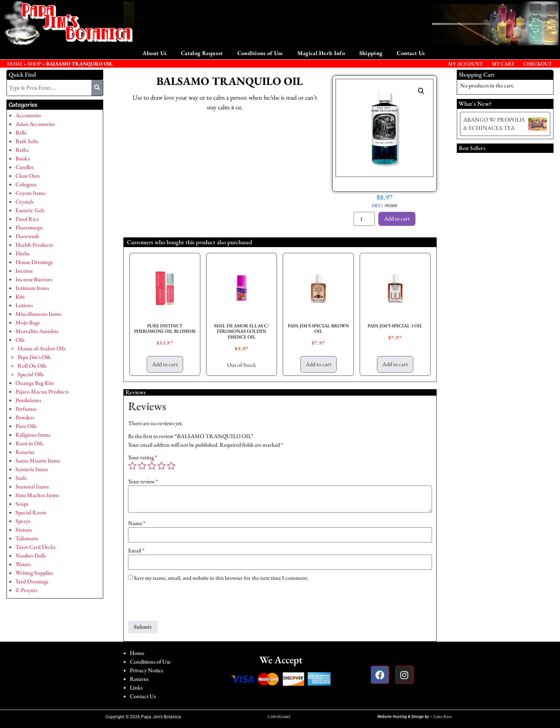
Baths (22, 150)
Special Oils (31, 374)
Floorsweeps (29, 227)
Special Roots (31, 512)
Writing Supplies (34, 573)
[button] (421, 91)
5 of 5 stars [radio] (171, 466)
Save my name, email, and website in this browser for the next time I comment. (221, 578)
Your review (143, 482)
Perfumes (26, 409)
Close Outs (28, 176)
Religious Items (33, 435)
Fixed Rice (27, 219)
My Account (466, 64)
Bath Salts (27, 141)
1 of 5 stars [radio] (132, 466)
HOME (15, 64)
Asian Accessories (35, 124)
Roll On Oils (32, 366)
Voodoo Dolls (31, 556)
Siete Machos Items (37, 495)
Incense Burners (34, 279)
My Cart (503, 64)
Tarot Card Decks (35, 547)
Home (137, 653)
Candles (24, 167)
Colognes (26, 184)
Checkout (538, 64)
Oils (20, 340)
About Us (154, 53)
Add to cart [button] (165, 364)
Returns (139, 679)
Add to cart (397, 219)
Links (136, 688)
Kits (20, 297)
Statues (24, 530)
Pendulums (28, 400)
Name (137, 523)
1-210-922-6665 (279, 716)
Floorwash (27, 236)
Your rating (143, 458)
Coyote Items (30, 193)
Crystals (24, 202)
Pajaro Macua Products (42, 392)
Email (136, 551)
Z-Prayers (26, 590)
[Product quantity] (364, 219)
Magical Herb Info (321, 53)
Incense (24, 271)
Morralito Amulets (37, 331)
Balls (21, 133)
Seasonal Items (32, 486)
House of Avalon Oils (42, 348)
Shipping (371, 53)
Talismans (27, 538)
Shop (34, 64)
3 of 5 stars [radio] (152, 466)
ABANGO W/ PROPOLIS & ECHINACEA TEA (494, 124)
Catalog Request (202, 53)
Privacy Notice (147, 670)
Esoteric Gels (30, 210)
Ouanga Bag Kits (35, 383)
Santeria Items (32, 469)
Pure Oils (26, 426)
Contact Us (411, 53)
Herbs (22, 253)
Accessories (28, 115)
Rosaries (25, 452)
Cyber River (443, 716)
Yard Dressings (32, 581)
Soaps (22, 504)
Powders (25, 417)
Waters (23, 564)
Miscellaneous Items (38, 314)
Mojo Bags (28, 322)
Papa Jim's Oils (34, 357)
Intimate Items (32, 288)
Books (22, 158)
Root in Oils (29, 443)
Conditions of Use (260, 53)
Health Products (34, 245)
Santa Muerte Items (38, 461)
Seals (21, 478)
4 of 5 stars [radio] (161, 466)
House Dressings (34, 262)
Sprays (23, 521)
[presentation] (183, 603)
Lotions (24, 305)
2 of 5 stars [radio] (142, 466)
